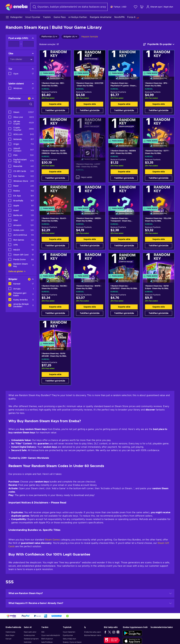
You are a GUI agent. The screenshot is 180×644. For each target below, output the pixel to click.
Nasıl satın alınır (30, 632)
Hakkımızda (10, 632)
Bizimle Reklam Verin (93, 635)
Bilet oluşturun (47, 639)
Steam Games (52, 540)
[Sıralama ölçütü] (159, 44)
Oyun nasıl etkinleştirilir (51, 635)
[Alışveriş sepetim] (142, 7)
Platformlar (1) (49, 37)
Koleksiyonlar (29, 635)
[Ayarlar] (118, 7)
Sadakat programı (31, 639)
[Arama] (69, 7)
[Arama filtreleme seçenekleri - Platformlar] (21, 104)
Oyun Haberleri (69, 632)
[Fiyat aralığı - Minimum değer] (14, 44)
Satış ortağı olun (69, 639)
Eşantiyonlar (68, 635)
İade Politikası (47, 642)
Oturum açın (154, 7)
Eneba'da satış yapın (93, 632)
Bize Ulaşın (10, 635)
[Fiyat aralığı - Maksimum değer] (28, 44)
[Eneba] (17, 7)
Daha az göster (17, 271)
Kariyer (9, 639)
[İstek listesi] (136, 7)
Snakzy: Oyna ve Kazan (72, 642)
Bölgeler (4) (70, 37)
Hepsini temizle (90, 37)
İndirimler (28, 642)
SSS (43, 632)
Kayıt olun (168, 7)
